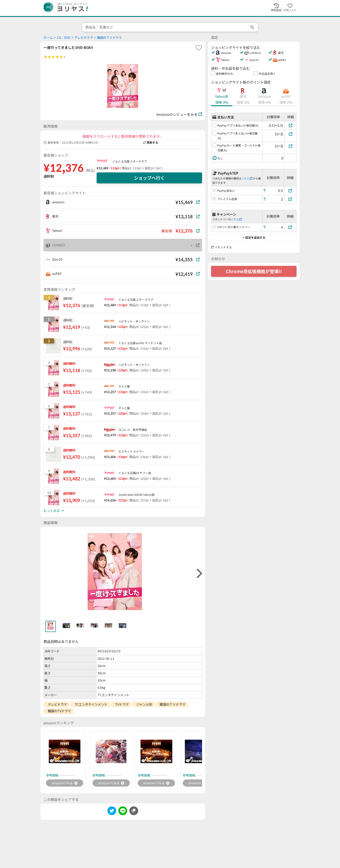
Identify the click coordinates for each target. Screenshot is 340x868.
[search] (253, 27)
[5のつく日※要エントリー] (290, 227)
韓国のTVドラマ (59, 711)
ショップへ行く (149, 178)
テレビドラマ (84, 38)
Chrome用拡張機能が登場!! (254, 271)
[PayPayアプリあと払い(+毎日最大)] (290, 134)
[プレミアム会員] (290, 199)
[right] (199, 574)
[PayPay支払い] (290, 191)
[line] (123, 812)
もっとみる (54, 511)
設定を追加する (254, 238)
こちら (247, 178)
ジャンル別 (144, 704)
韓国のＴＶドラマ (109, 38)
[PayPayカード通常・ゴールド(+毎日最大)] (290, 146)
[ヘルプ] (265, 191)
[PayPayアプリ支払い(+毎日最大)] (290, 125)
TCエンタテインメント (91, 704)
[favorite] (199, 48)
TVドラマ (122, 704)
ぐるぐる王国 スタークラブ (130, 161)
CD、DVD (64, 38)
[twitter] (112, 812)
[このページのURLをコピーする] (134, 812)
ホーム (48, 38)
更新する (151, 143)
